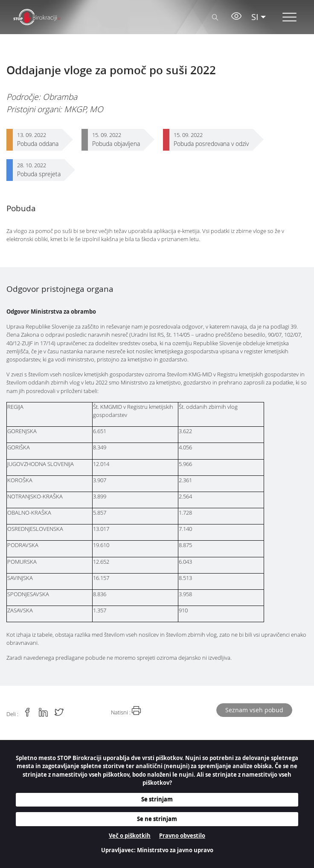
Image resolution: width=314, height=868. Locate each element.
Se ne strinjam (157, 819)
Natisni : (126, 711)
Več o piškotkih (130, 836)
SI (255, 17)
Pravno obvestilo (182, 836)
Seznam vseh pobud (254, 710)
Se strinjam (157, 799)
